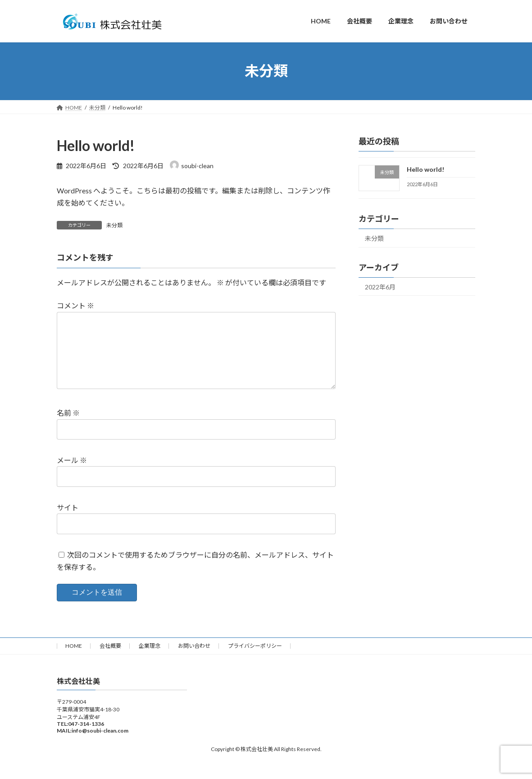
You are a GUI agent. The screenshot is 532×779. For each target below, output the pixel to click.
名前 (68, 427)
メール (72, 474)
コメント (75, 305)
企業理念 (150, 660)
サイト (68, 521)
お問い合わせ (194, 660)
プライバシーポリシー (255, 660)
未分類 (114, 225)
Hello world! (425, 169)
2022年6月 (380, 286)
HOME (74, 660)
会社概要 (110, 660)
